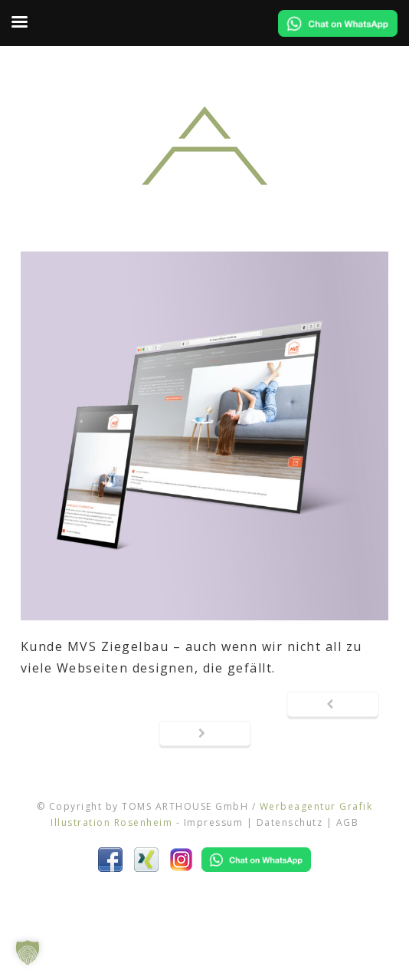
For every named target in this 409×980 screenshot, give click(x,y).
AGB (348, 822)
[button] (28, 952)
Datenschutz (290, 822)
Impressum (214, 822)
